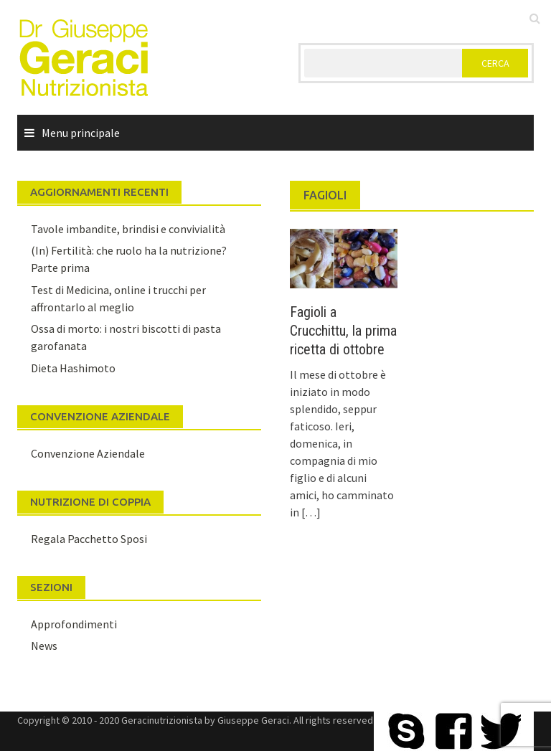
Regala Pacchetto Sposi (89, 539)
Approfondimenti (74, 624)
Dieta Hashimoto (73, 368)
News (44, 646)
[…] (310, 512)
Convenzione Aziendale (88, 453)
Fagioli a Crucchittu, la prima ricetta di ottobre (343, 331)
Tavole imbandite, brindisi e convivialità (128, 229)
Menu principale (81, 133)
